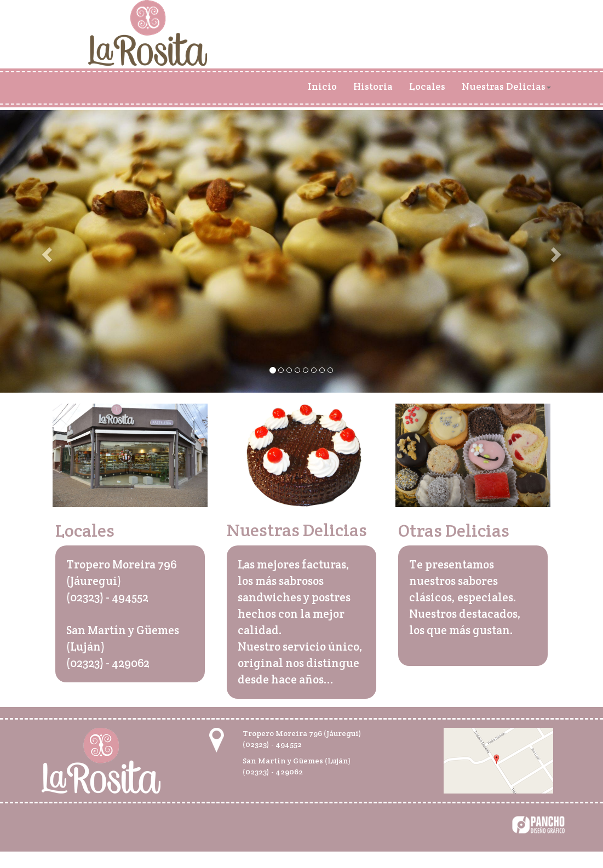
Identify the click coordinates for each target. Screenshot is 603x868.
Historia (373, 86)
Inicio (322, 86)
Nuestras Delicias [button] (506, 86)
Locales (427, 86)
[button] (45, 251)
